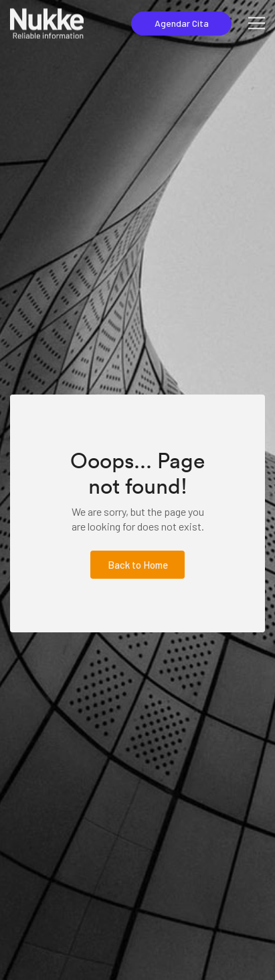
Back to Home (138, 565)
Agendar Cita (182, 23)
